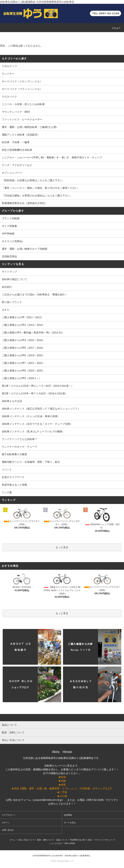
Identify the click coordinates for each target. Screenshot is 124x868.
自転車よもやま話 (12, 401)
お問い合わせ (8, 830)
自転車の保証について (14, 279)
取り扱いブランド (12, 302)
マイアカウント (9, 815)
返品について (62, 840)
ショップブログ (56, 843)
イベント (7, 470)
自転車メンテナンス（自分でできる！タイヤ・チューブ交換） (37, 424)
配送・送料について (45, 840)
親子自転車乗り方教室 (14, 454)
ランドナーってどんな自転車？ (19, 439)
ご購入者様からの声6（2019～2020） (23, 355)
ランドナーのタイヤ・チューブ (19, 447)
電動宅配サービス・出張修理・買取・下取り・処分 (31, 462)
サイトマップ (9, 272)
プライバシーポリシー (103, 840)
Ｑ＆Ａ (6, 310)
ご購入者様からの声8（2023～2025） (23, 371)
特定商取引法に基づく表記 (81, 840)
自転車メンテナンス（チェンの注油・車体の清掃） (31, 416)
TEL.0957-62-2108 (106, 13)
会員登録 (68, 815)
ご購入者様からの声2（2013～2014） (23, 325)
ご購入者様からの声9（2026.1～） (22, 378)
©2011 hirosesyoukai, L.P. (62, 861)
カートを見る (70, 823)
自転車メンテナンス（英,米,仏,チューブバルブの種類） (33, 431)
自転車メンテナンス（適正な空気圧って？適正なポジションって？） (41, 409)
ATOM (72, 843)
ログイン (6, 823)
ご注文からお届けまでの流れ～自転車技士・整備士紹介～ (35, 294)
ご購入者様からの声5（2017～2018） (23, 348)
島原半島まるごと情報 (14, 485)
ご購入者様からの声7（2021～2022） (23, 363)
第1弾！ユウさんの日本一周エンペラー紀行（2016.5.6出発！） (38, 386)
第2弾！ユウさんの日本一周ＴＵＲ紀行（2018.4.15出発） (35, 393)
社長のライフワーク (13, 477)
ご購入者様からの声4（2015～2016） (23, 340)
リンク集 (7, 492)
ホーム (13, 840)
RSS (67, 843)
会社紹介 (7, 287)
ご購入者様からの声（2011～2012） (23, 317)
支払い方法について (26, 840)
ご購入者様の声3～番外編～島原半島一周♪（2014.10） (33, 333)
